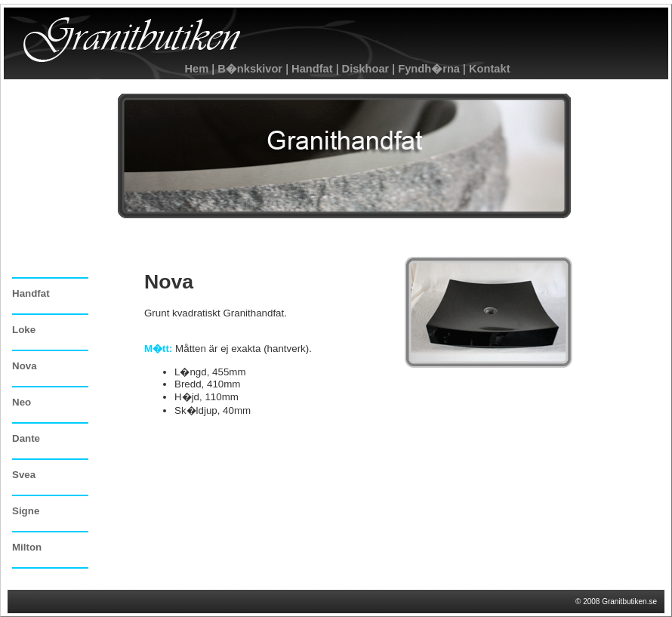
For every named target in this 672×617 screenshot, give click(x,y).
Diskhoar (365, 69)
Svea (24, 475)
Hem (196, 69)
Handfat (311, 69)
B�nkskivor (250, 69)
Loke (24, 330)
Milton (27, 547)
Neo (22, 402)
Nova (25, 366)
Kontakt (488, 69)
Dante (26, 438)
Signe (26, 511)
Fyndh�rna (429, 69)
